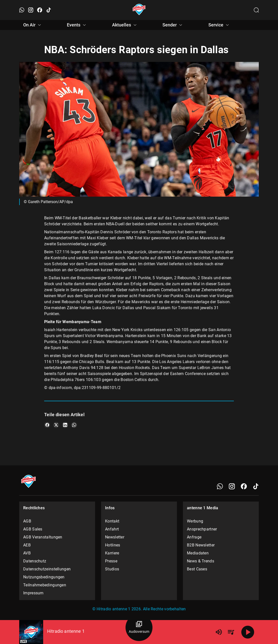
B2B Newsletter (201, 545)
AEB (27, 545)
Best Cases (197, 569)
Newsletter (115, 537)
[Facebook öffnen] (40, 10)
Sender (173, 25)
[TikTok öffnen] (49, 10)
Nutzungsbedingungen (44, 577)
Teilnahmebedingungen (45, 585)
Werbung (195, 521)
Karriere (112, 553)
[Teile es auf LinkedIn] (65, 425)
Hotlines (113, 545)
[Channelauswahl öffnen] (256, 10)
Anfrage (194, 537)
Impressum (33, 593)
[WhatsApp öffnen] (22, 10)
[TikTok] (256, 486)
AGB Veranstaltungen (43, 537)
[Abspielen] (248, 632)
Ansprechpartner (202, 529)
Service (219, 25)
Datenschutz (35, 561)
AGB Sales (33, 529)
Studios (112, 569)
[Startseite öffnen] (139, 10)
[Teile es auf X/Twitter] (56, 425)
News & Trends (201, 561)
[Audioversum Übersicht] (139, 628)
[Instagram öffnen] (31, 10)
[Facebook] (244, 486)
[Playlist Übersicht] (231, 632)
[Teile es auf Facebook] (47, 425)
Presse (111, 561)
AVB (27, 553)
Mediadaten (198, 553)
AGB (27, 521)
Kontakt (112, 521)
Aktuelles (125, 25)
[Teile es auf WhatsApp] (74, 425)
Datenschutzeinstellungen (47, 569)
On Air (33, 25)
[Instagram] (232, 486)
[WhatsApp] (220, 486)
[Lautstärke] (219, 632)
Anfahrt (112, 529)
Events (77, 25)
